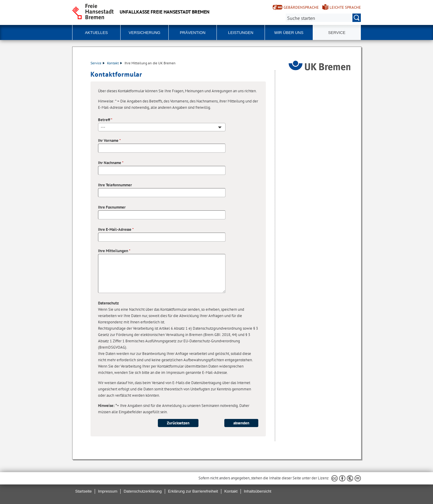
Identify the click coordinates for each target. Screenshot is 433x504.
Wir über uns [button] (289, 33)
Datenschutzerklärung (143, 491)
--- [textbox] (103, 127)
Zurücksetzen (178, 423)
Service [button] (337, 33)
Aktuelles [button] (97, 33)
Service (98, 63)
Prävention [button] (193, 33)
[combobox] (162, 127)
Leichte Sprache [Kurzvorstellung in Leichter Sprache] (345, 7)
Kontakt (115, 63)
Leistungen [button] (241, 33)
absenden (241, 423)
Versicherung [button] (145, 33)
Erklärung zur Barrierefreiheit (193, 491)
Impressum (108, 491)
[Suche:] (323, 18)
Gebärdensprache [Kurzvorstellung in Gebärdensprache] (301, 7)
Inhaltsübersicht (258, 491)
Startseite (83, 491)
